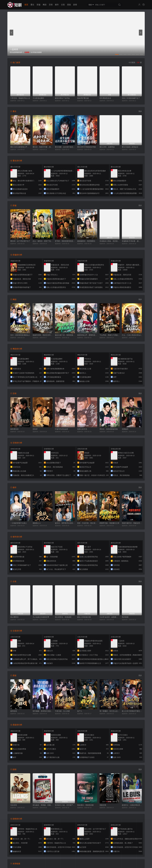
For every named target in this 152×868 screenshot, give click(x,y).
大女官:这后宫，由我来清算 (110, 617)
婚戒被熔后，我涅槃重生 (86, 241)
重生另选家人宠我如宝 (130, 147)
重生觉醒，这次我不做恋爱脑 (65, 147)
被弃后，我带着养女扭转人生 (65, 523)
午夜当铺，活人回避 (62, 711)
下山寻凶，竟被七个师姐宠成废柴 (110, 335)
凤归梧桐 (125, 617)
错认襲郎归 (14, 617)
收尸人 (80, 711)
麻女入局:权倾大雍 (84, 617)
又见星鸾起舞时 (38, 98)
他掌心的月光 (82, 429)
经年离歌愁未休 (105, 98)
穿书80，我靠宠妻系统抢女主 (65, 241)
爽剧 (45, 5)
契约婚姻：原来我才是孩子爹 (43, 711)
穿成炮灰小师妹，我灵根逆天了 (110, 241)
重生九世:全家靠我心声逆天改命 (20, 147)
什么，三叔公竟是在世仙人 (132, 335)
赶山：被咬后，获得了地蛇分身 (43, 241)
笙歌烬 (35, 429)
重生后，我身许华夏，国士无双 (43, 147)
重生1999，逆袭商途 (107, 147)
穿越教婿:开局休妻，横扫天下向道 (132, 241)
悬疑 (69, 5)
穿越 (38, 5)
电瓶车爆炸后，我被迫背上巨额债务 (132, 523)
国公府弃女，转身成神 (63, 617)
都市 (57, 5)
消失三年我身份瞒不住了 (131, 98)
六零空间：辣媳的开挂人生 (20, 98)
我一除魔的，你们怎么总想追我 (110, 711)
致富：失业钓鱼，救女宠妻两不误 (87, 523)
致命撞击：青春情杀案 (85, 805)
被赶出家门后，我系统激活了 (65, 335)
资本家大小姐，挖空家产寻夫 (65, 805)
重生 (32, 5)
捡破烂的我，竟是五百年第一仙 (43, 335)
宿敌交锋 (103, 805)
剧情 (75, 5)
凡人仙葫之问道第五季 (41, 617)
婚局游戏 (14, 711)
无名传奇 (14, 805)
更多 (140, 111)
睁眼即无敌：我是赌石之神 (109, 523)
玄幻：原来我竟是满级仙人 (20, 335)
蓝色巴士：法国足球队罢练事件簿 (132, 805)
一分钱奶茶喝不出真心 (19, 523)
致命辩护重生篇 (83, 98)
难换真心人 (37, 523)
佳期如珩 (125, 429)
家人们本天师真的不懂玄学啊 (132, 711)
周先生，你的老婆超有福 (109, 429)
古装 (63, 5)
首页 (26, 5)
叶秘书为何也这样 (62, 429)
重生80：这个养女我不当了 (20, 241)
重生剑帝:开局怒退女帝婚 (87, 147)
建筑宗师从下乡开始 (62, 98)
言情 (51, 5)
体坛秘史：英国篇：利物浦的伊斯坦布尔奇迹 (43, 805)
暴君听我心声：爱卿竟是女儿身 (87, 335)
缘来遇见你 (14, 429)
